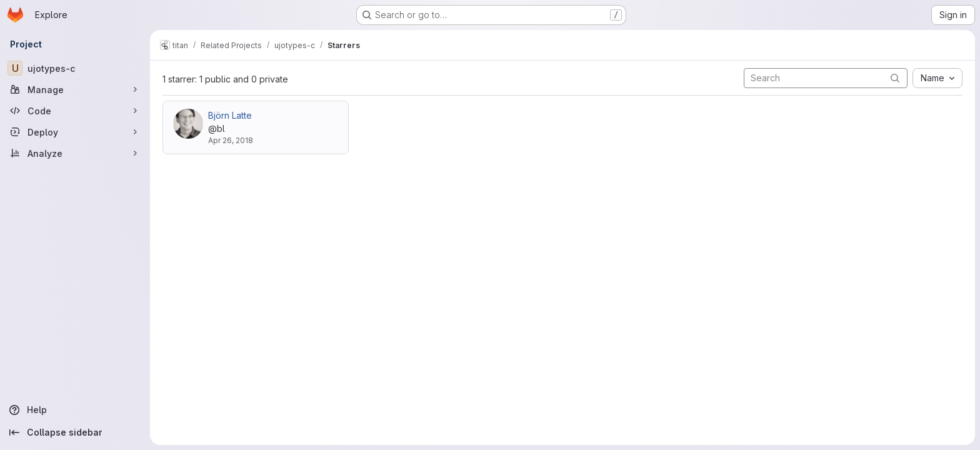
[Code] (75, 111)
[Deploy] (75, 132)
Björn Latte (230, 115)
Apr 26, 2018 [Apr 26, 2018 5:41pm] (231, 140)
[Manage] (75, 89)
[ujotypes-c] (75, 68)
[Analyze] (75, 153)
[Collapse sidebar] (75, 432)
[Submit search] (895, 78)
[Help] (75, 410)
